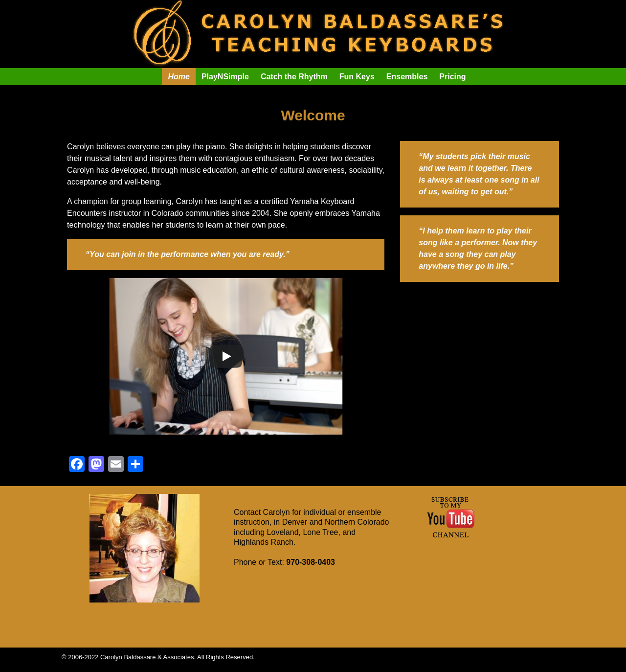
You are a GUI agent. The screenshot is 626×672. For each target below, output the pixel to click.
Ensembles (407, 77)
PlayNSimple (225, 77)
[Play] (226, 356)
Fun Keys (357, 77)
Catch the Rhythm (294, 77)
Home (179, 77)
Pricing (452, 77)
